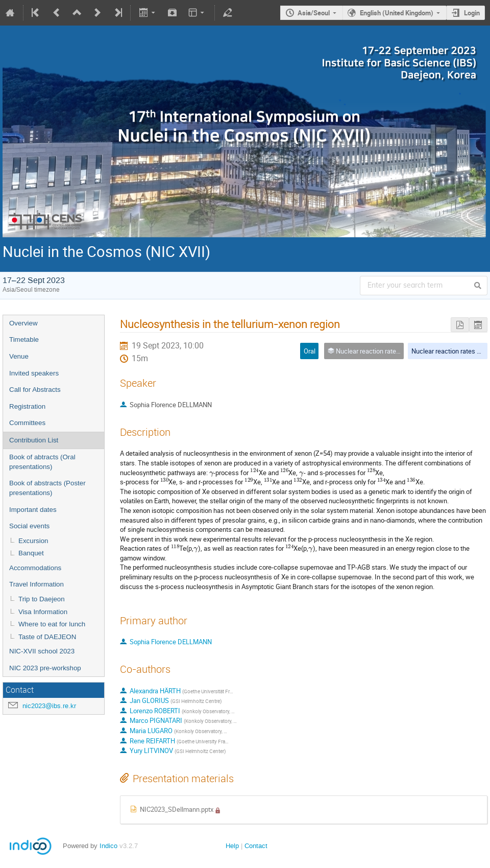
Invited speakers (34, 373)
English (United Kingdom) (397, 13)
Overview (23, 323)
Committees (27, 423)
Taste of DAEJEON (47, 637)
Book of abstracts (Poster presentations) (47, 488)
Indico (108, 846)
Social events (29, 526)
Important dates (33, 510)
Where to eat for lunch (52, 624)
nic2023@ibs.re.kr (49, 706)
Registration (27, 406)
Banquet (31, 553)
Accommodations (35, 568)
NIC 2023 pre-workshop (45, 668)
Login (472, 13)
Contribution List (34, 440)
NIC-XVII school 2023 (42, 651)
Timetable (24, 339)
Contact (256, 846)
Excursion (33, 541)
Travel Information (36, 584)
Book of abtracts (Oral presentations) (42, 462)
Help (232, 846)
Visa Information (43, 612)
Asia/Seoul (314, 13)
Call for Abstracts (35, 390)
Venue (19, 356)
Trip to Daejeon (42, 599)
